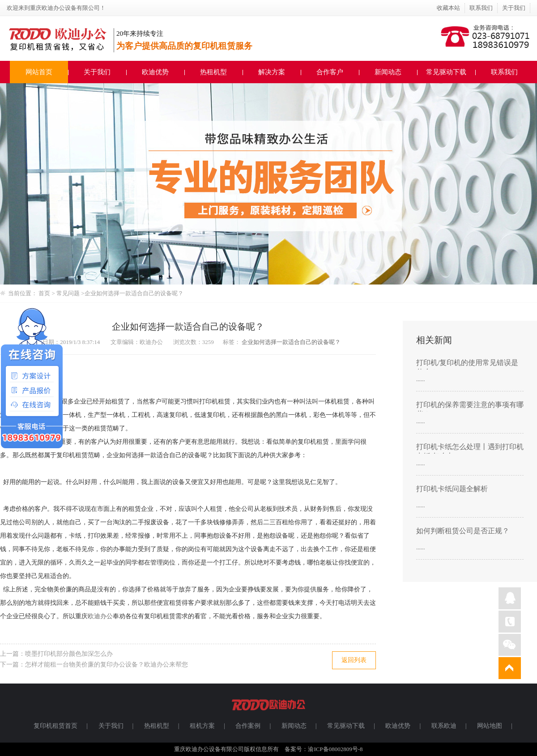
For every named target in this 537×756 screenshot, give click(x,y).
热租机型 (213, 72)
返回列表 (354, 660)
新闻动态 (388, 72)
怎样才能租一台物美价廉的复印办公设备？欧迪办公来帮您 (107, 665)
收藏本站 (448, 8)
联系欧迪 (444, 726)
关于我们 (514, 8)
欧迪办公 (100, 616)
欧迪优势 (155, 72)
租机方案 (202, 726)
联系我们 (481, 8)
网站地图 (490, 726)
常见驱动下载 (446, 72)
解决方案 (272, 72)
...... (421, 379)
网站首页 (39, 72)
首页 (44, 293)
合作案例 (248, 726)
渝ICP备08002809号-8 (335, 749)
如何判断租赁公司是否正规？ (463, 531)
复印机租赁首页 (55, 726)
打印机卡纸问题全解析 (452, 489)
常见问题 (69, 293)
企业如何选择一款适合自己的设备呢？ (134, 293)
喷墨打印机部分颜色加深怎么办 (69, 654)
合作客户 (330, 72)
